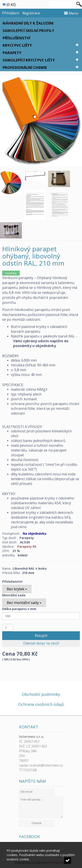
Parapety (12, 53)
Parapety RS (27, 546)
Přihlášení (11, 13)
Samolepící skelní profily (28, 31)
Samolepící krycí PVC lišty (29, 60)
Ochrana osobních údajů (41, 704)
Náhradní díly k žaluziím (28, 23)
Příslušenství (16, 38)
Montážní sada (14, 595)
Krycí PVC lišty (17, 45)
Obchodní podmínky (41, 694)
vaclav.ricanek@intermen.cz (41, 765)
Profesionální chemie (25, 67)
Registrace (31, 13)
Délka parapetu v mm (19, 609)
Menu (71, 13)
